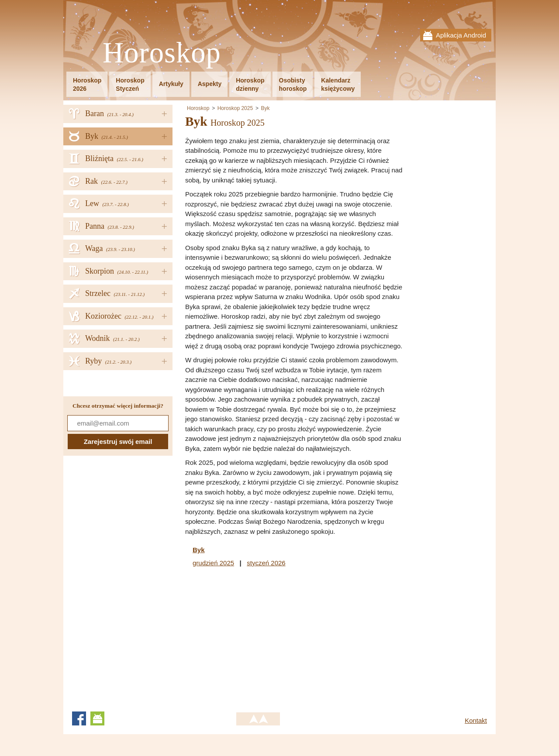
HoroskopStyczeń (130, 84)
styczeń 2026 (266, 563)
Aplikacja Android (461, 35)
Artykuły (171, 84)
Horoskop (162, 53)
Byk (265, 108)
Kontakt (476, 720)
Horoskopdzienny (250, 84)
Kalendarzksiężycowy (338, 84)
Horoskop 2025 (235, 108)
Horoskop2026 (87, 84)
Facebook (79, 718)
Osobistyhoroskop (293, 84)
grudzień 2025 (213, 563)
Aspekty (210, 84)
